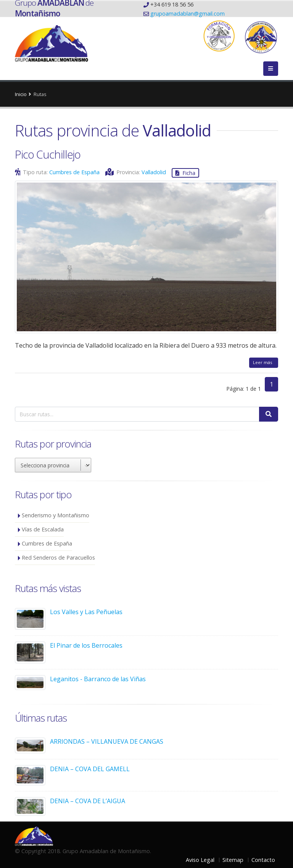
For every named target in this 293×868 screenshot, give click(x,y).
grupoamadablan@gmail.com (188, 14)
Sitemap (233, 860)
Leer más (264, 362)
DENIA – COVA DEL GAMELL (90, 769)
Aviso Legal (200, 860)
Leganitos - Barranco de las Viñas (98, 679)
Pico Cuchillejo (48, 154)
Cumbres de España (74, 172)
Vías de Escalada (43, 529)
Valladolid (154, 172)
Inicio (21, 94)
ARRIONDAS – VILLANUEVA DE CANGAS (107, 741)
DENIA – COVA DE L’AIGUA (88, 801)
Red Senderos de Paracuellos (58, 558)
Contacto (263, 860)
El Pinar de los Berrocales (86, 645)
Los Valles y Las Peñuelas (86, 612)
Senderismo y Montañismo (56, 515)
